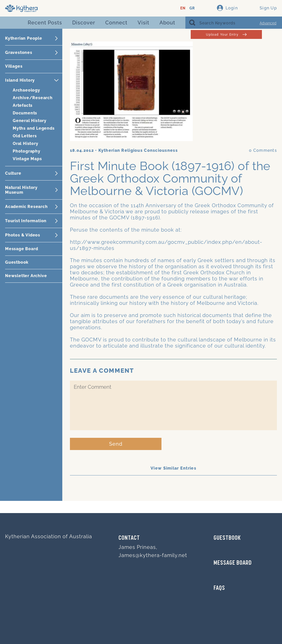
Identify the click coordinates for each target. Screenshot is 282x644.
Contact (129, 538)
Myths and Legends (34, 128)
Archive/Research (33, 98)
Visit (143, 23)
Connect (116, 23)
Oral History (26, 144)
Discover (84, 23)
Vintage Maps (27, 159)
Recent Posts (45, 23)
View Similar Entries (173, 468)
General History (30, 121)
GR (192, 8)
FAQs (219, 588)
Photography (27, 151)
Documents (25, 113)
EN (183, 8)
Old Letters (25, 136)
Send (116, 444)
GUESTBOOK (227, 538)
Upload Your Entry (226, 34)
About (167, 23)
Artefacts (23, 105)
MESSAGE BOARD (233, 563)
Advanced (268, 23)
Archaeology (26, 90)
